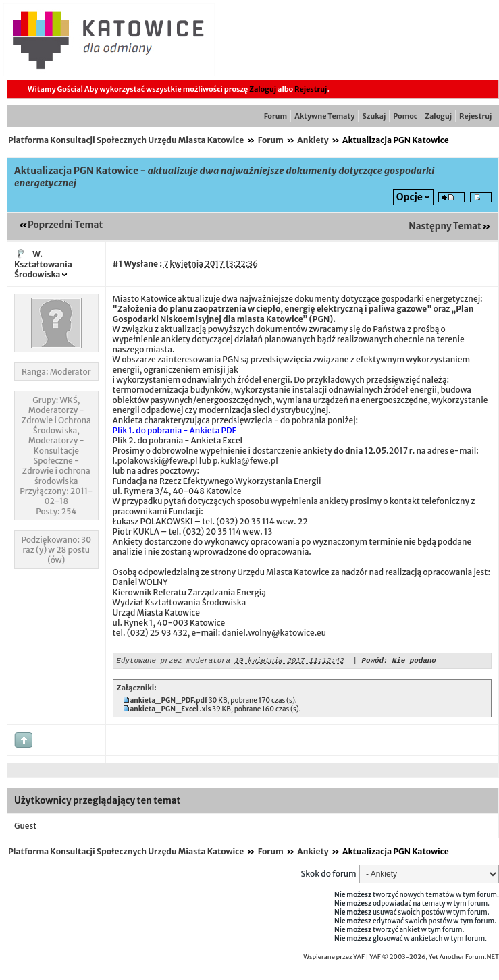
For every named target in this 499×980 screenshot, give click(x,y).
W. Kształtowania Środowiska (43, 264)
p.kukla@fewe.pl (245, 461)
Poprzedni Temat (65, 225)
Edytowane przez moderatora (174, 662)
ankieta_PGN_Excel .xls (170, 711)
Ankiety (313, 140)
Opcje (410, 197)
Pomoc (405, 116)
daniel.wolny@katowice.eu (274, 633)
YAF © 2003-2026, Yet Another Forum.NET (434, 959)
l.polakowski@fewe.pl (155, 461)
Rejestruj (311, 89)
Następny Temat (445, 226)
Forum (275, 116)
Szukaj (374, 116)
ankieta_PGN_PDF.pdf (168, 702)
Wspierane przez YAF (334, 959)
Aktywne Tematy (324, 116)
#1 (118, 264)
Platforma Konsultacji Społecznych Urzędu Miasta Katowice (126, 140)
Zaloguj (263, 89)
